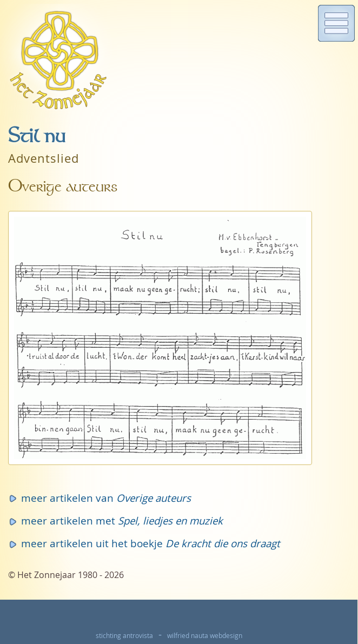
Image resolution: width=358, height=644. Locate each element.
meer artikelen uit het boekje (151, 543)
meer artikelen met (122, 520)
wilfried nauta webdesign (205, 636)
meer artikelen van (106, 498)
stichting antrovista (124, 636)
